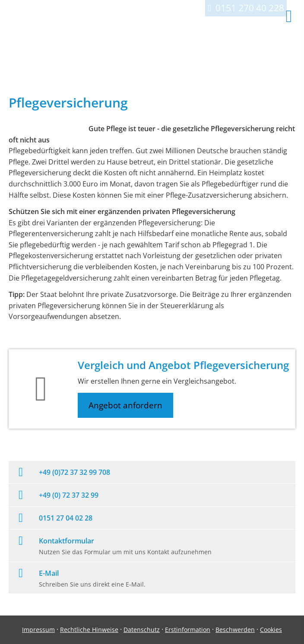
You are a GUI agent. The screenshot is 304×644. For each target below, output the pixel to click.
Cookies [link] (271, 630)
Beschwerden (235, 630)
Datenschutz (142, 630)
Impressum (38, 630)
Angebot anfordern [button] (125, 405)
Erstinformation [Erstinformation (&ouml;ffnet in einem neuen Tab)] (188, 630)
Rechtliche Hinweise (89, 630)
